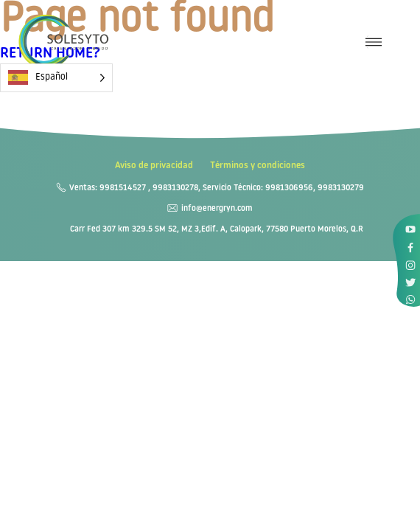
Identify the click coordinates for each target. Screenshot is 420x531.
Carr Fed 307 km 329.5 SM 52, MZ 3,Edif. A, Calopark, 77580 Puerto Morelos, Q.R (217, 230)
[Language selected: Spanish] (56, 78)
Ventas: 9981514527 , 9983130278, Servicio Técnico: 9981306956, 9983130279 (217, 188)
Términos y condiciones (258, 166)
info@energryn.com (217, 209)
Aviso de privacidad (154, 166)
